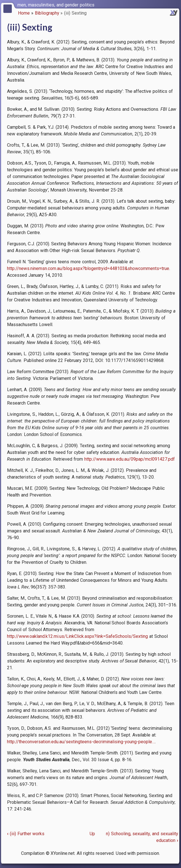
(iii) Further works (26, 834)
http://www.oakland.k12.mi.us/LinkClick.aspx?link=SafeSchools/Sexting (77, 636)
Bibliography (47, 13)
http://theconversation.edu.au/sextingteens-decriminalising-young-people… (81, 742)
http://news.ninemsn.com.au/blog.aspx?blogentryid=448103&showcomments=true (88, 268)
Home (24, 13)
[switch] (175, 4)
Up (92, 834)
